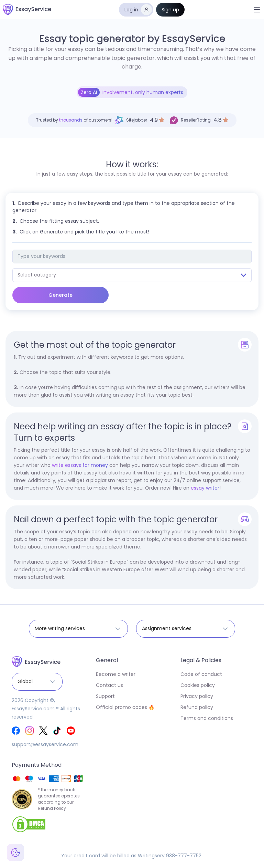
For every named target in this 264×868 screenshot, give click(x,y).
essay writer (205, 488)
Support (105, 696)
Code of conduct (201, 674)
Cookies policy (198, 685)
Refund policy (197, 707)
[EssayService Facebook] (16, 731)
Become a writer (116, 674)
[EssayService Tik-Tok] (57, 731)
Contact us (109, 685)
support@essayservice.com (45, 744)
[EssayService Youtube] (71, 731)
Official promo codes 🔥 (125, 707)
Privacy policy (197, 696)
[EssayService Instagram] (30, 731)
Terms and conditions (207, 718)
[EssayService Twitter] (43, 731)
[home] (27, 10)
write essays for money (80, 465)
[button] (257, 10)
